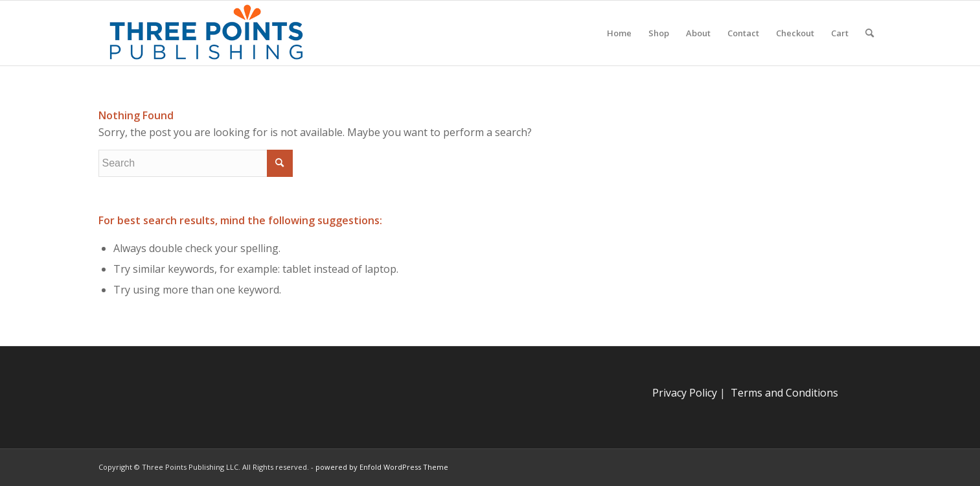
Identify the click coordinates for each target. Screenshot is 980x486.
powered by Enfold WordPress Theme (382, 467)
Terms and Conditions (784, 393)
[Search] (870, 33)
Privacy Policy (685, 393)
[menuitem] (619, 33)
